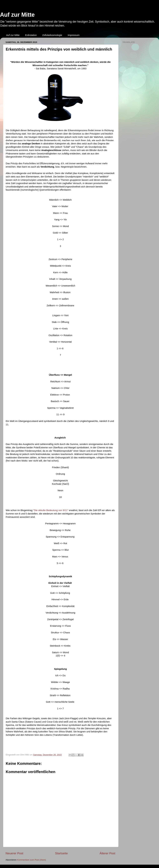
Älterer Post (107, 853)
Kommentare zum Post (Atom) (32, 860)
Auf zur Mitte (17, 15)
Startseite (61, 853)
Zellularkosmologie (52, 35)
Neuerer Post (14, 853)
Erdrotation (31, 35)
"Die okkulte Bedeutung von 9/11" (51, 510)
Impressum (74, 35)
